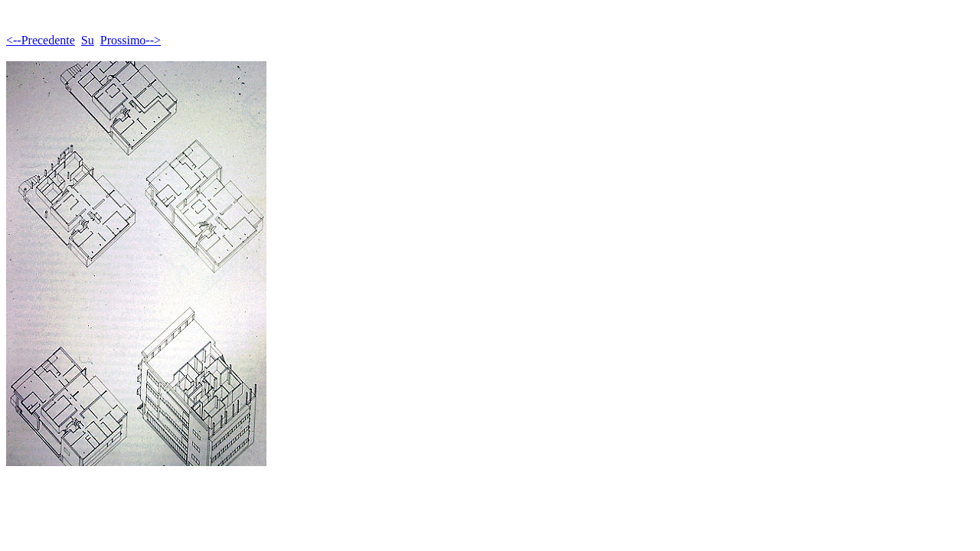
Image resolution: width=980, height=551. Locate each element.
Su (88, 40)
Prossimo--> (131, 40)
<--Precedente (41, 40)
